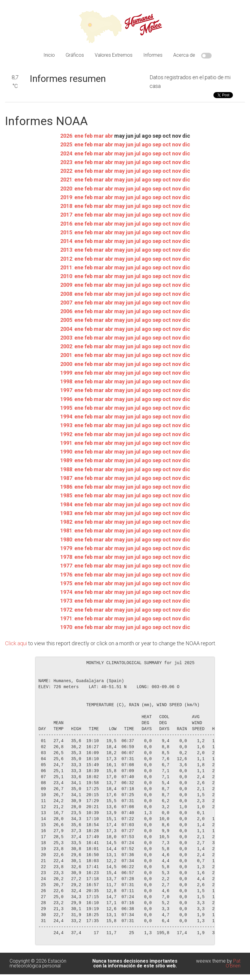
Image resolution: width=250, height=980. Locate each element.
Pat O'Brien (233, 963)
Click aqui (16, 643)
